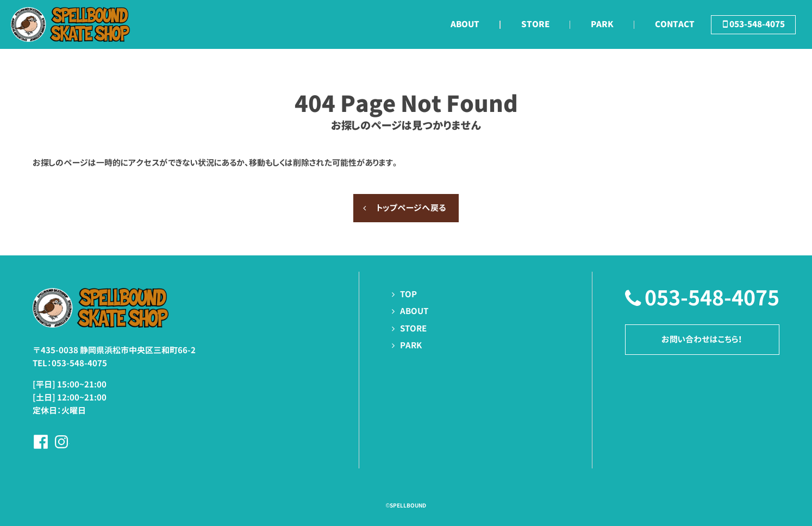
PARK (411, 345)
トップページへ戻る (411, 208)
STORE (413, 328)
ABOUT (414, 311)
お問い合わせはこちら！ (702, 339)
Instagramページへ (61, 442)
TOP (408, 294)
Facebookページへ (41, 442)
